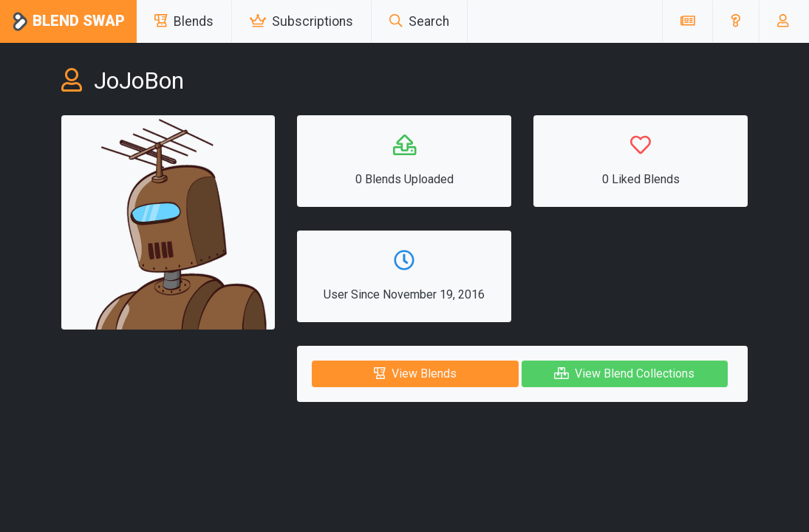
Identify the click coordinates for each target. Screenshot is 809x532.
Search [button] (419, 21)
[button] (735, 21)
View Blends (415, 374)
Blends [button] (184, 21)
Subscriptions (301, 21)
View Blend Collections (624, 374)
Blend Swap (68, 22)
